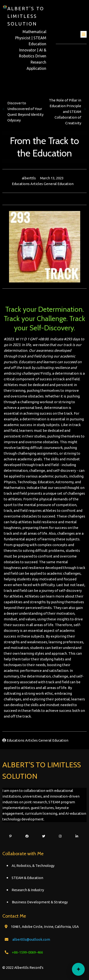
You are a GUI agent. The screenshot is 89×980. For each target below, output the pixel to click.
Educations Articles (28, 184)
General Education (59, 184)
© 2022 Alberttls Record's (23, 967)
